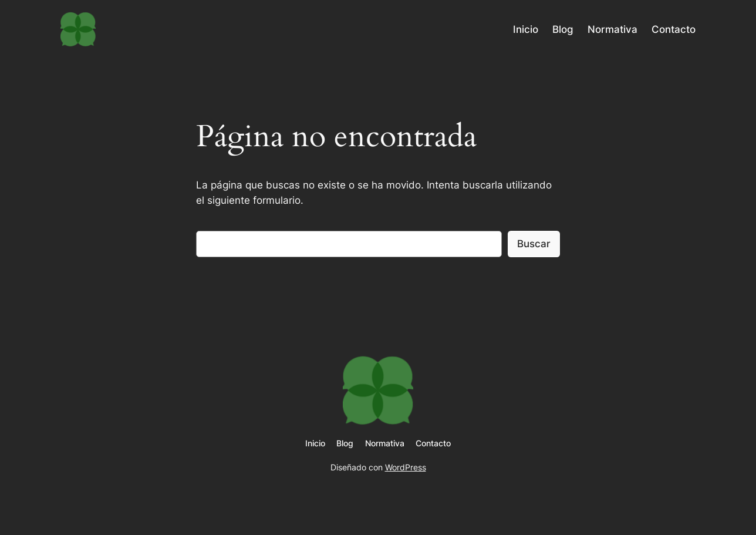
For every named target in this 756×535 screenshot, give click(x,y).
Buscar (534, 244)
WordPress (406, 467)
